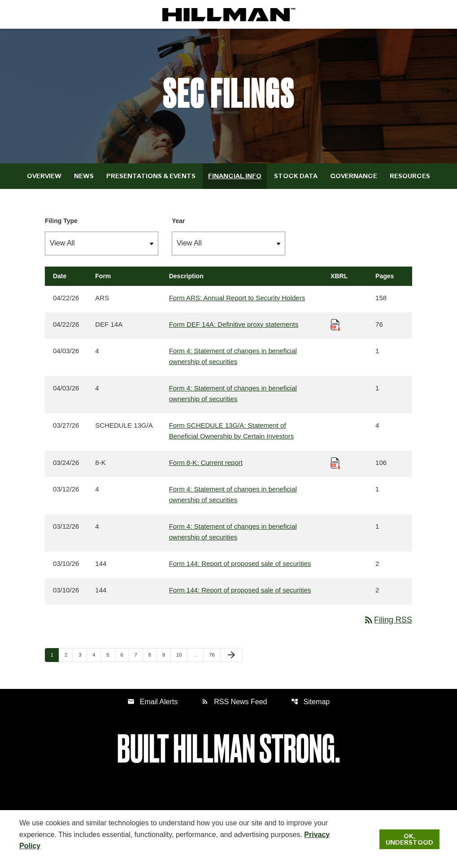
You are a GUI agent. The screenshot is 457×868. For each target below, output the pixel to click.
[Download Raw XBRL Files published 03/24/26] (335, 462)
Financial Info (235, 176)
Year (178, 221)
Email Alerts (152, 702)
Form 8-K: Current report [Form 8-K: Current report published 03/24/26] (206, 462)
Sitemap (311, 702)
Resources (410, 176)
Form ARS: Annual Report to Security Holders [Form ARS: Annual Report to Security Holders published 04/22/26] (237, 298)
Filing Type (61, 221)
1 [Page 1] (55, 655)
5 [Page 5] (110, 655)
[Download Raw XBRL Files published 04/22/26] (335, 324)
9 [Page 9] (166, 655)
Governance (354, 176)
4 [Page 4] (96, 655)
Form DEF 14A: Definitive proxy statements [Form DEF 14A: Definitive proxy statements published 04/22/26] (234, 324)
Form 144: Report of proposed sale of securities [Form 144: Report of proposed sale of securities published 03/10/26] (240, 563)
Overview (44, 176)
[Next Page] (231, 655)
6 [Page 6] (125, 655)
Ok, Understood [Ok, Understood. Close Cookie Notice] (409, 839)
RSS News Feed (234, 702)
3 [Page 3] (83, 655)
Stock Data (296, 176)
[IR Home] (229, 14)
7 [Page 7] (139, 655)
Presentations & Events (151, 176)
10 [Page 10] (182, 655)
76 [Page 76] (214, 655)
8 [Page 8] (152, 655)
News (84, 176)
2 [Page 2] (69, 655)
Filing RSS (388, 620)
